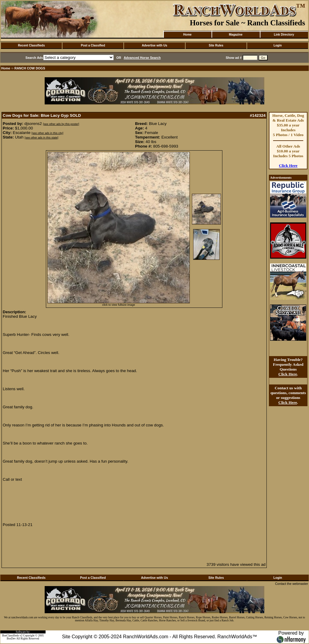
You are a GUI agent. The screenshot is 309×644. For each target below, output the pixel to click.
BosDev (11, 639)
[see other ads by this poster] (61, 124)
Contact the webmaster (291, 584)
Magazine (236, 35)
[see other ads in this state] (41, 138)
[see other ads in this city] (48, 133)
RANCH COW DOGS (30, 68)
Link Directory (284, 35)
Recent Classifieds (32, 45)
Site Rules (216, 45)
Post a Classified (93, 45)
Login (277, 45)
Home (187, 35)
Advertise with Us (154, 45)
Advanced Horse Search (142, 58)
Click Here (288, 166)
